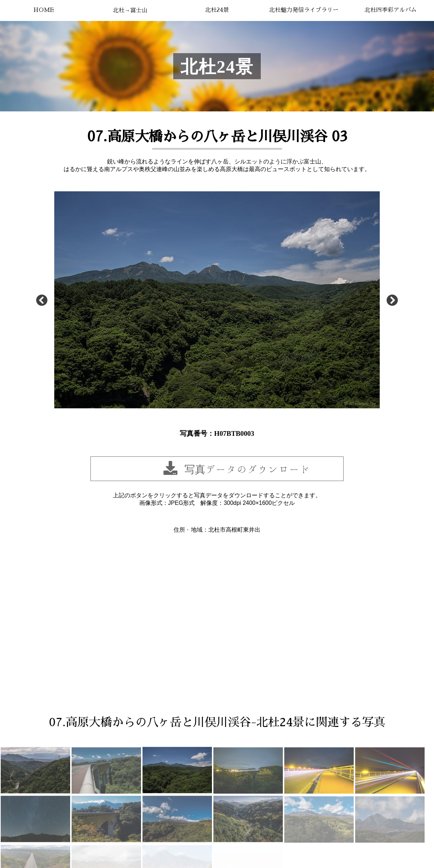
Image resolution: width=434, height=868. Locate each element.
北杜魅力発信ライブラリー (304, 10)
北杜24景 (217, 10)
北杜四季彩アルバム (391, 10)
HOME (44, 10)
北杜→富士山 (130, 10)
